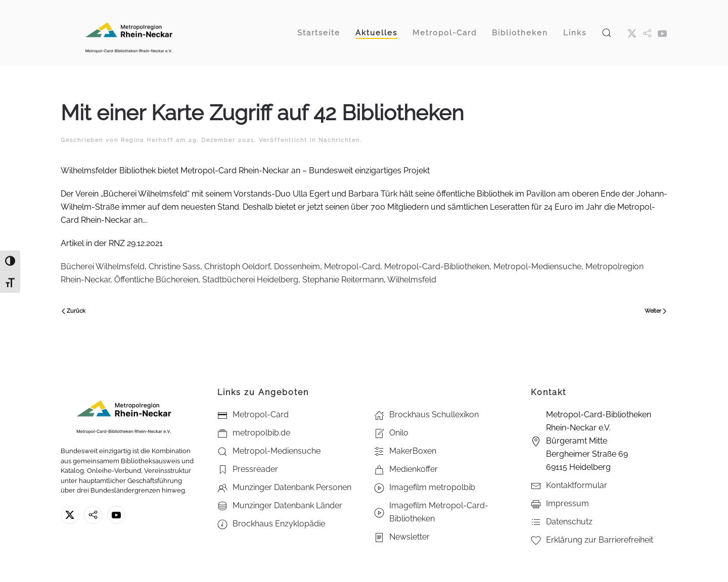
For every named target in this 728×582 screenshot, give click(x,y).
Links (575, 33)
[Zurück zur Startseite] (129, 33)
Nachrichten (339, 140)
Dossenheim (297, 266)
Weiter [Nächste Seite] (655, 311)
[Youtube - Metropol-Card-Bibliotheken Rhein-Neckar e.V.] (662, 33)
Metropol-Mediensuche (537, 266)
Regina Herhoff (147, 140)
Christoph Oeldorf (237, 266)
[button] (607, 33)
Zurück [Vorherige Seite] (74, 311)
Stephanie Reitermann (343, 280)
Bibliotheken (520, 33)
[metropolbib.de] (93, 515)
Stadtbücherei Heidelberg (250, 280)
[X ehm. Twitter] (632, 33)
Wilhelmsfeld (412, 280)
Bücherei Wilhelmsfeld (103, 266)
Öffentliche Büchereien (156, 280)
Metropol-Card (352, 266)
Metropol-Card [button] (445, 33)
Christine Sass (174, 266)
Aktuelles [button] (376, 33)
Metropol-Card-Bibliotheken (437, 266)
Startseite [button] (319, 33)
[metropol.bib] (647, 33)
